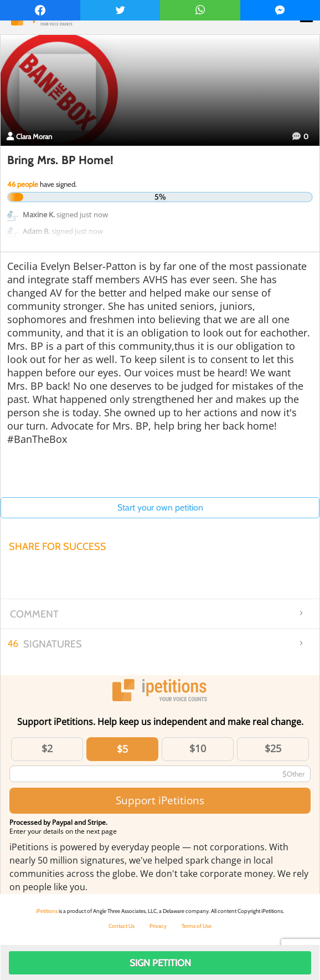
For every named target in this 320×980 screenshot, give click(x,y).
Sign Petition (160, 963)
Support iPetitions (160, 800)
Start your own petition (160, 507)
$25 (273, 748)
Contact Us (122, 926)
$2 (47, 748)
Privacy (158, 926)
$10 (198, 748)
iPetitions (47, 911)
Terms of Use (197, 926)
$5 (122, 749)
